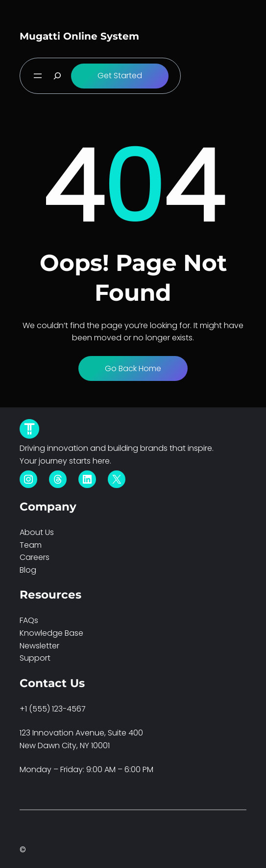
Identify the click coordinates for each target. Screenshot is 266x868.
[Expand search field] (57, 76)
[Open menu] (38, 76)
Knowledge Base (51, 633)
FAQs (29, 620)
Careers (35, 557)
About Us (37, 532)
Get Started (120, 76)
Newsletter (39, 646)
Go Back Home (133, 368)
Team (31, 545)
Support (35, 658)
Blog (28, 570)
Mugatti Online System (79, 36)
